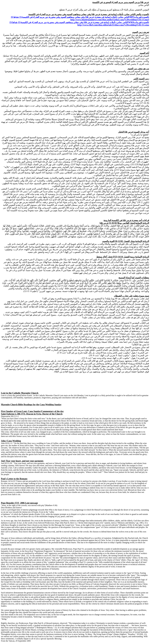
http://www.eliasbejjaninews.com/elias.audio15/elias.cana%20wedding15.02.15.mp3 (110, 20)
